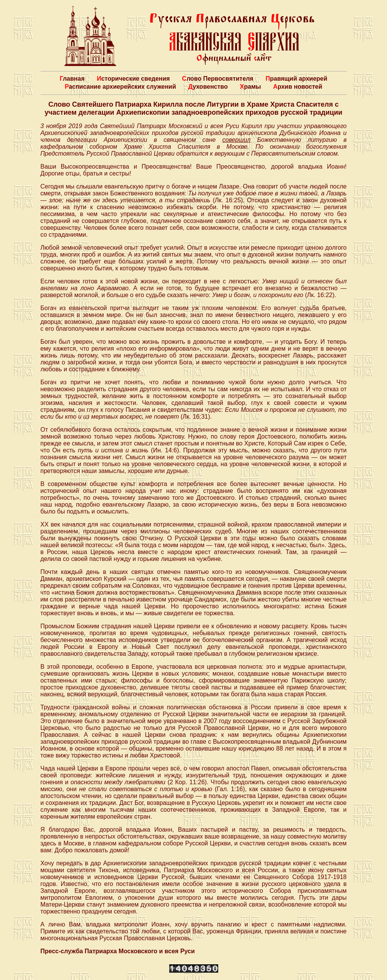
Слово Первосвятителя (218, 79)
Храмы (251, 87)
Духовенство (208, 87)
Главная (72, 79)
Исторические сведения (133, 79)
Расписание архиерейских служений (120, 87)
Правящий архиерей (296, 79)
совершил (237, 140)
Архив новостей (298, 87)
